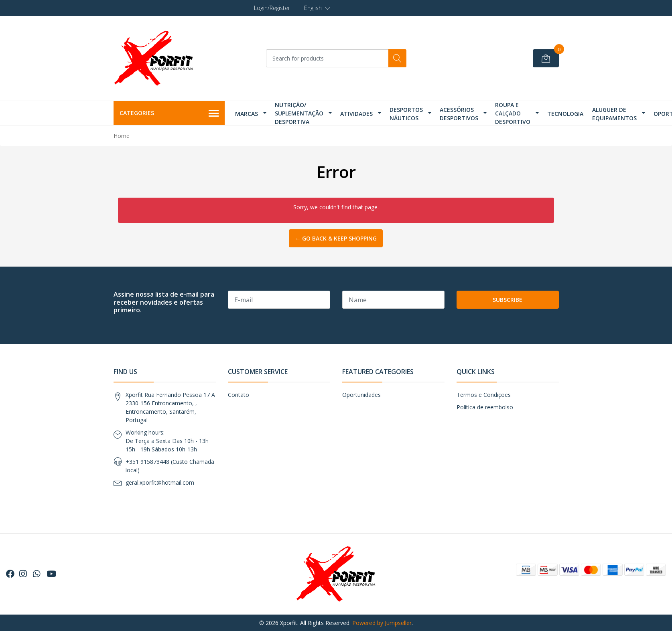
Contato (239, 395)
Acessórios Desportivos (459, 114)
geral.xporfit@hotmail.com (160, 482)
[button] (317, 8)
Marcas (247, 114)
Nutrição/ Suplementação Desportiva (299, 113)
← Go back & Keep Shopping (336, 238)
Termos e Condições (484, 395)
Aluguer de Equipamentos (614, 114)
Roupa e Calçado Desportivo (513, 113)
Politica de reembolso (485, 407)
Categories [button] (169, 113)
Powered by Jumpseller (382, 623)
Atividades (356, 114)
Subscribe (508, 300)
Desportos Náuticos (406, 114)
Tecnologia (565, 114)
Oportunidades (361, 395)
